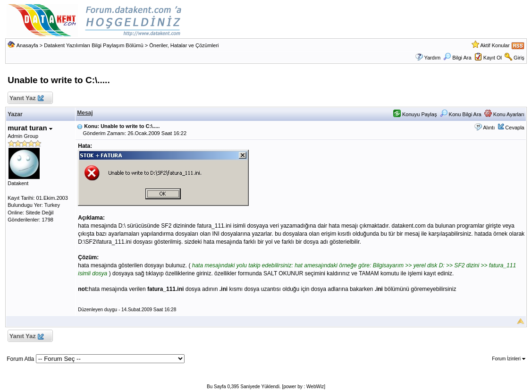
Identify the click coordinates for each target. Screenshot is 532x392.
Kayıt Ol (493, 58)
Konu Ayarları (504, 114)
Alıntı (489, 128)
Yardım (432, 58)
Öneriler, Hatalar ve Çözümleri (184, 45)
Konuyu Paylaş (415, 114)
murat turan (30, 128)
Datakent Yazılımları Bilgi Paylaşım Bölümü (94, 45)
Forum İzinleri (508, 359)
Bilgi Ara (457, 58)
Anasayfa (27, 45)
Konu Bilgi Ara (461, 114)
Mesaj (85, 113)
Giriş (519, 58)
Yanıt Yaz (26, 98)
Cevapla (515, 128)
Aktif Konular (495, 45)
